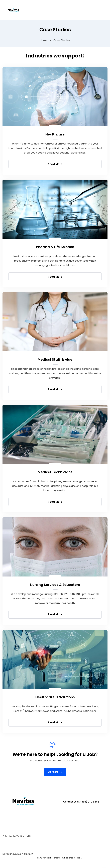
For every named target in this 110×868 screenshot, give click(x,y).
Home (44, 40)
